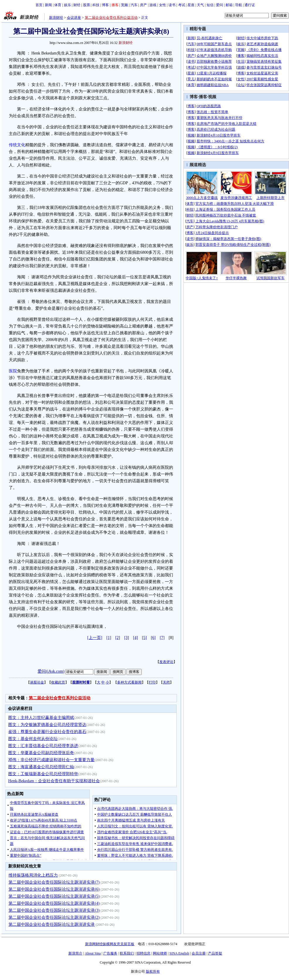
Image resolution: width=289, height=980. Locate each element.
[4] (136, 638)
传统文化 (17, 145)
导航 (239, 5)
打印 (152, 682)
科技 (96, 5)
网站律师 (160, 953)
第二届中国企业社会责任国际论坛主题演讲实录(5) (54, 896)
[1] (109, 638)
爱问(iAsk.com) (51, 671)
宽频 (124, 5)
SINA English (179, 953)
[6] (153, 638)
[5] (144, 638)
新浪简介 (75, 953)
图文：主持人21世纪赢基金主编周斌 (41, 718)
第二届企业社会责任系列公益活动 (111, 18)
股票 (87, 5)
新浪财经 (56, 18)
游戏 (153, 5)
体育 (58, 5)
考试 (182, 5)
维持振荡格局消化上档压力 (33, 875)
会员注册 (199, 953)
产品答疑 (215, 953)
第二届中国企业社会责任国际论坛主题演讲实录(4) (54, 903)
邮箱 (229, 5)
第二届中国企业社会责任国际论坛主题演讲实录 (52, 924)
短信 (210, 5)
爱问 (219, 5)
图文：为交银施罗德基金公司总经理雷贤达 (47, 725)
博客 (105, 5)
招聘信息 (143, 953)
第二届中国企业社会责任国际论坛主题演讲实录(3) (54, 910)
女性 (163, 5)
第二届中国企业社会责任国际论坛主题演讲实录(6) (54, 889)
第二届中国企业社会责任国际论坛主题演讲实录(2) (54, 917)
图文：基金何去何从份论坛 (33, 739)
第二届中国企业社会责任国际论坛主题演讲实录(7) (54, 882)
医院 (13, 371)
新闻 (48, 5)
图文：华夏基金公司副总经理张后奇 (41, 753)
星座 (191, 5)
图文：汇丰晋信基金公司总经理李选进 (43, 746)
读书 (172, 5)
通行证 (250, 5)
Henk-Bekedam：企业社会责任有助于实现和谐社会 (54, 781)
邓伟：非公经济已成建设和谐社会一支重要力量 (51, 760)
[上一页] (95, 638)
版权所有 (153, 972)
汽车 (134, 5)
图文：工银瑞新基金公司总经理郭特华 (43, 774)
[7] (162, 638)
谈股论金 (37, 682)
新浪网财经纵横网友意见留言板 (110, 944)
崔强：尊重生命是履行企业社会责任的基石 (47, 732)
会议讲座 (74, 18)
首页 (39, 5)
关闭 (166, 682)
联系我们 (127, 953)
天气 (200, 5)
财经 (77, 5)
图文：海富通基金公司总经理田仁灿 (41, 767)
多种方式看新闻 (129, 682)
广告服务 (110, 953)
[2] (118, 638)
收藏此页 (58, 682)
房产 (143, 5)
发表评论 (166, 662)
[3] (126, 638)
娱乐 (67, 5)
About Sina (93, 953)
